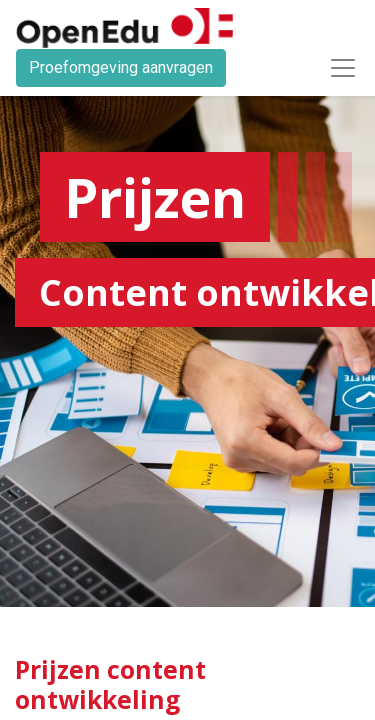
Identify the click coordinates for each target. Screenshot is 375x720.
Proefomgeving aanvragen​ (121, 67)
